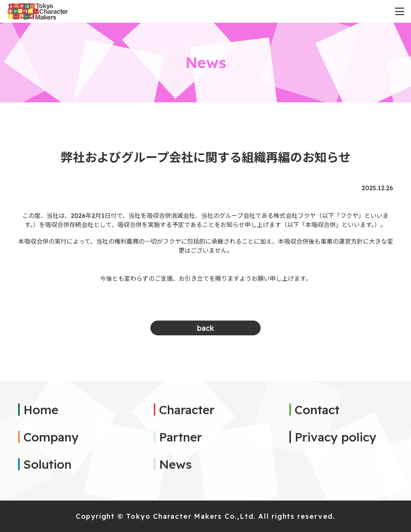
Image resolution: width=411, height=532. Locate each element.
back (205, 328)
